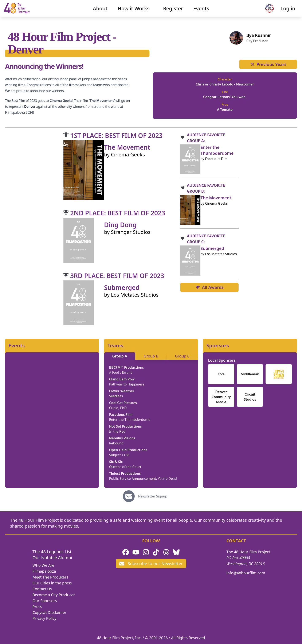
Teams (115, 345)
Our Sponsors (45, 601)
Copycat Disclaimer (49, 612)
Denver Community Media (221, 397)
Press (37, 607)
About (100, 12)
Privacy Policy (44, 618)
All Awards (209, 287)
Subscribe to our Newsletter (151, 563)
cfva (221, 374)
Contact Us (42, 589)
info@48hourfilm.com (246, 573)
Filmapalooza (44, 571)
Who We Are (43, 565)
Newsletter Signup (153, 496)
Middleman (250, 374)
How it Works (134, 12)
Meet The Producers (50, 577)
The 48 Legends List (52, 552)
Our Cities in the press (52, 583)
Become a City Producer (54, 595)
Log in (281, 12)
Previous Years (268, 64)
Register (173, 12)
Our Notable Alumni (52, 558)
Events (201, 12)
